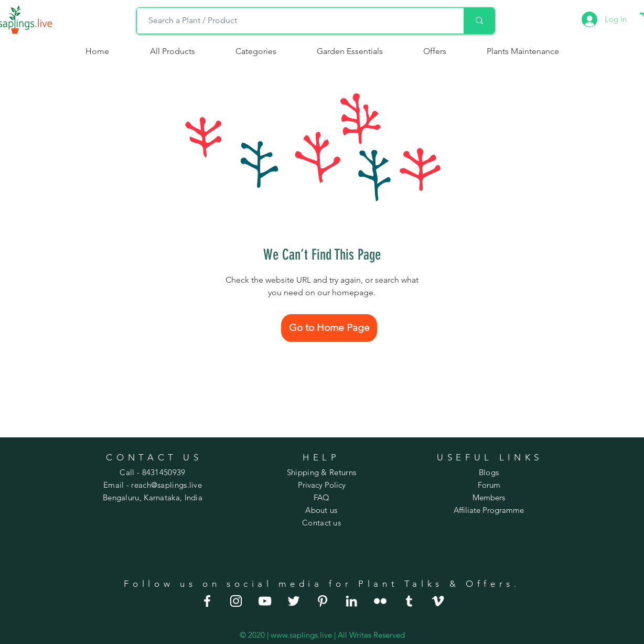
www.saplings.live (301, 635)
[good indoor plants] (207, 601)
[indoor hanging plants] (351, 601)
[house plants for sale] (323, 601)
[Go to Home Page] (329, 328)
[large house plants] (409, 601)
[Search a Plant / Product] (295, 21)
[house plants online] (294, 601)
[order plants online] (265, 601)
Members (489, 497)
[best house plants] (380, 601)
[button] (256, 51)
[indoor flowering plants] (438, 601)
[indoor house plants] (236, 601)
